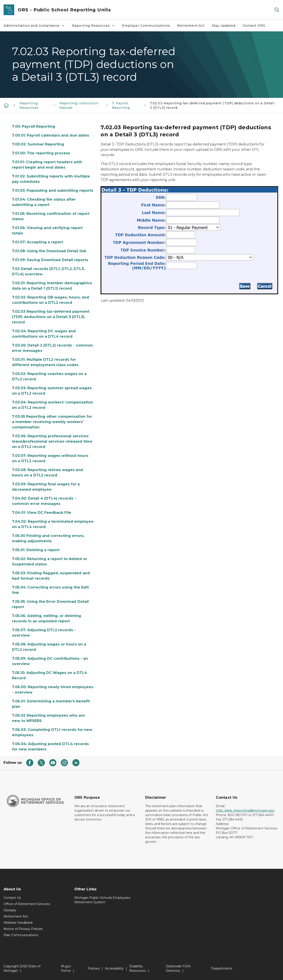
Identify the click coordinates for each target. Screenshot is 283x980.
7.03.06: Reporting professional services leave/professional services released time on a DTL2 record (52, 441)
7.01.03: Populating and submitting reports (53, 191)
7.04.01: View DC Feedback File (42, 513)
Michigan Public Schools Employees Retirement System (102, 900)
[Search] (277, 10)
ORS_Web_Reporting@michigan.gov (245, 811)
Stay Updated (224, 26)
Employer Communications (146, 26)
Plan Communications (21, 935)
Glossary (10, 910)
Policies (94, 968)
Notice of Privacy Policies (23, 929)
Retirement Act (191, 26)
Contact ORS (254, 26)
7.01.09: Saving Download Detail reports (50, 260)
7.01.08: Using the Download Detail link (49, 251)
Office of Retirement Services (27, 904)
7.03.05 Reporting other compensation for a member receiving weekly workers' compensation (52, 422)
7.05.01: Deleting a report (36, 550)
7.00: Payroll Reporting (34, 126)
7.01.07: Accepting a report (38, 242)
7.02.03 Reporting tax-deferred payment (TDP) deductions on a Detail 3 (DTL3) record (51, 317)
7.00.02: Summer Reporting (38, 144)
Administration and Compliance (36, 27)
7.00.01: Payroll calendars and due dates (50, 135)
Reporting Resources (95, 27)
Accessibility (114, 968)
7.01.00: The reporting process (41, 153)
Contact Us (12, 898)
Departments (222, 968)
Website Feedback (18, 923)
